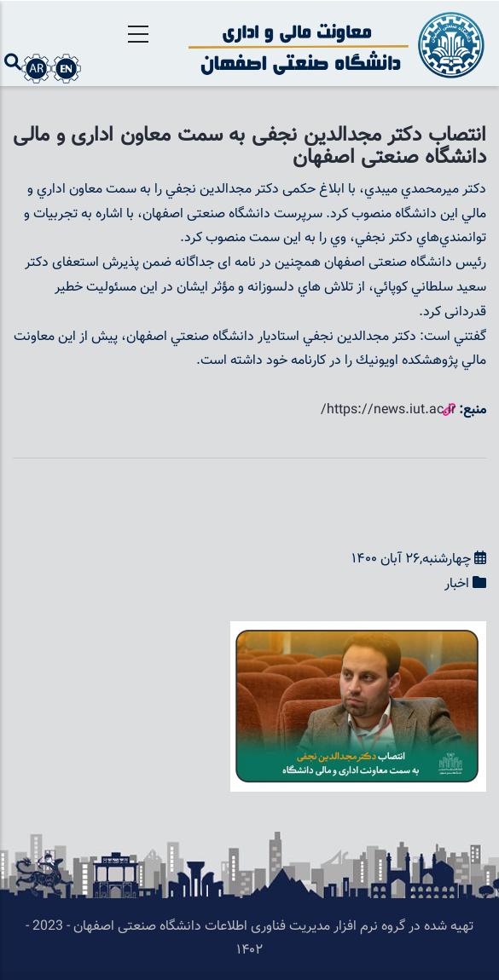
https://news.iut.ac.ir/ (388, 410)
